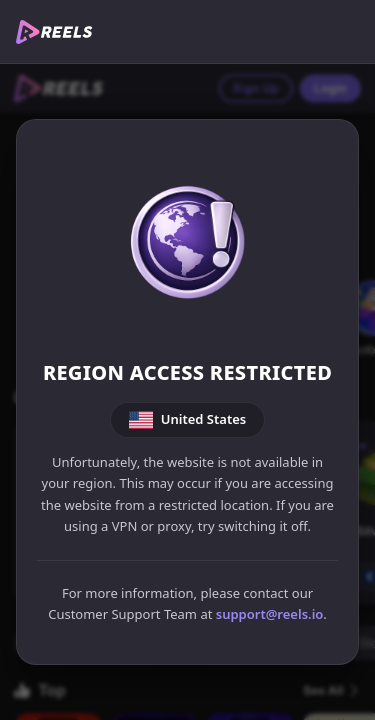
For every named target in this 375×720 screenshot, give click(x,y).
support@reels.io (270, 614)
